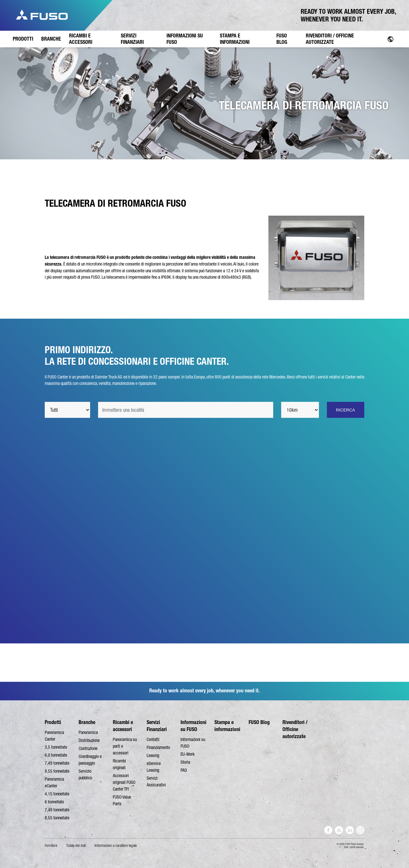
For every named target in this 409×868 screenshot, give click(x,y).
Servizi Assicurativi (156, 781)
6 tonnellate (54, 802)
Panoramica (88, 732)
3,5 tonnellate (56, 747)
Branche (87, 722)
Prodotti (53, 722)
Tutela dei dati (76, 846)
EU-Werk (188, 754)
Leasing (153, 755)
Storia (185, 762)
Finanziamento (158, 747)
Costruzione (88, 748)
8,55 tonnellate (57, 771)
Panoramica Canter (54, 736)
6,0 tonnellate (56, 755)
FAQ (184, 770)
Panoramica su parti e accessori (125, 746)
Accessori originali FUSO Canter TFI (124, 782)
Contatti (153, 739)
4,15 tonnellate (57, 794)
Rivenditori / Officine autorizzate (295, 729)
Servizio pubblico (85, 774)
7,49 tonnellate (57, 763)
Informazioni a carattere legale (116, 846)
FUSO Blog (259, 722)
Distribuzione (89, 740)
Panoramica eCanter (54, 782)
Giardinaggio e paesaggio (90, 760)
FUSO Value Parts (122, 800)
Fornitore (51, 846)
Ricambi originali (119, 764)
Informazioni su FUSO (193, 743)
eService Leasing (154, 767)
